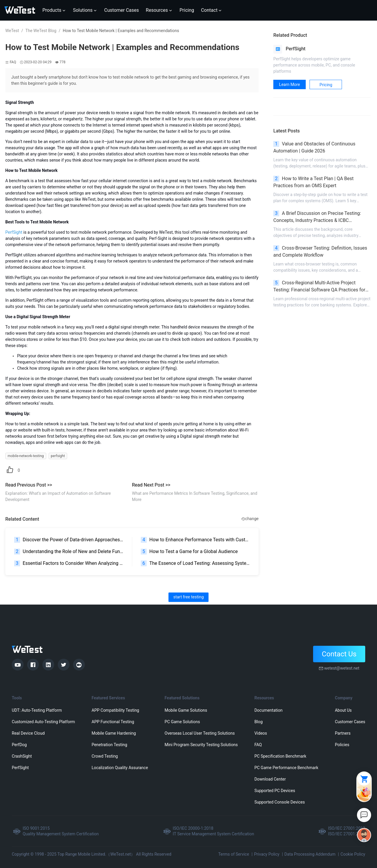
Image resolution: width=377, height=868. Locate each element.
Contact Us (339, 654)
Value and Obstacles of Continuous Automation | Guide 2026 (314, 147)
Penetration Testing (109, 745)
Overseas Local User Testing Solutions (200, 733)
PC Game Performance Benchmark (286, 768)
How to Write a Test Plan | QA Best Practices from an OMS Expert (314, 182)
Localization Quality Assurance (120, 768)
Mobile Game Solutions (186, 710)
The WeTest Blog (41, 31)
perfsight (58, 456)
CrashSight (22, 756)
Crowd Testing (105, 756)
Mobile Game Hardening (114, 733)
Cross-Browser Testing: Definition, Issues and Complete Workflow (320, 252)
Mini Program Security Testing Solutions (201, 745)
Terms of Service (234, 854)
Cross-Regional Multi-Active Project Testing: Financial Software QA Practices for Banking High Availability (319, 287)
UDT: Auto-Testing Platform (37, 710)
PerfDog (19, 745)
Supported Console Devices (280, 802)
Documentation (269, 710)
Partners (343, 733)
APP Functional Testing (113, 722)
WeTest (12, 31)
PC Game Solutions (182, 722)
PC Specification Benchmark (280, 756)
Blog (259, 722)
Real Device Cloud (28, 733)
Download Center (270, 779)
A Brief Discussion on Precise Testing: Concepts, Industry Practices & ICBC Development (317, 217)
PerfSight (20, 768)
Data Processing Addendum (310, 854)
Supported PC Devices (275, 791)
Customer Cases (350, 722)
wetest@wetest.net (342, 668)
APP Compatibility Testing (115, 710)
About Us (343, 710)
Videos (261, 733)
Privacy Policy (267, 854)
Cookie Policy (353, 854)
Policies (342, 745)
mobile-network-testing (26, 456)
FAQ (258, 745)
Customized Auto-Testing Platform (43, 722)
